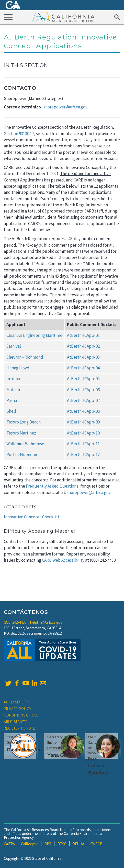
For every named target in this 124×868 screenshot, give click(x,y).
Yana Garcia (61, 755)
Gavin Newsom (24, 750)
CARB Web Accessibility (63, 560)
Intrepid (14, 379)
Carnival (14, 346)
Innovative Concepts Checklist (32, 517)
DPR (48, 844)
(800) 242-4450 (15, 622)
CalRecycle (30, 844)
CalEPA (9, 844)
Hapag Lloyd (18, 368)
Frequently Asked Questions (52, 486)
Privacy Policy (18, 709)
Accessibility (16, 702)
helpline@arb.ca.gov (46, 622)
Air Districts (15, 722)
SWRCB (96, 844)
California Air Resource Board (63, 17)
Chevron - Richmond (25, 357)
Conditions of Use (21, 715)
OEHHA (78, 844)
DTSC (62, 844)
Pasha (12, 400)
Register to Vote (19, 728)
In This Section (26, 65)
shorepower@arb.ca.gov (65, 107)
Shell (11, 411)
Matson (13, 390)
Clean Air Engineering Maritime (34, 335)
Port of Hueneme (22, 455)
